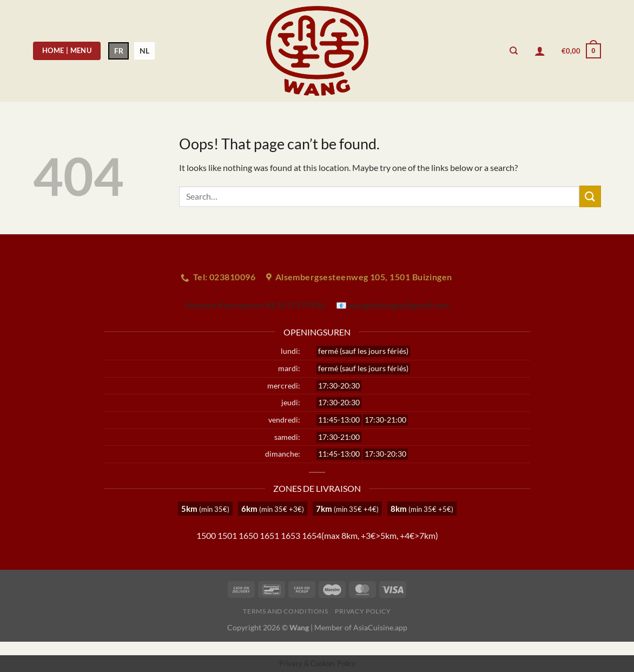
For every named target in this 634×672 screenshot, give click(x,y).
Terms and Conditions (285, 611)
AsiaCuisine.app (380, 627)
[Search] (514, 51)
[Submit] (590, 196)
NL (144, 51)
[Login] (540, 51)
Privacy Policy (363, 611)
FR (119, 51)
